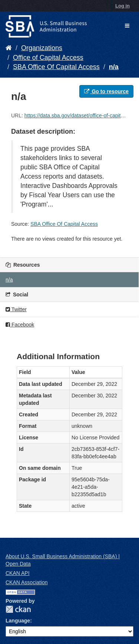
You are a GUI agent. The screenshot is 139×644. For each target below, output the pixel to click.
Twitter (16, 309)
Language (18, 621)
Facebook (20, 325)
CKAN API (18, 573)
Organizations (42, 48)
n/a (114, 67)
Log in (123, 6)
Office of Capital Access (48, 58)
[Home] (9, 48)
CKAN (18, 609)
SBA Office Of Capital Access (56, 67)
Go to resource (106, 91)
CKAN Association (27, 582)
